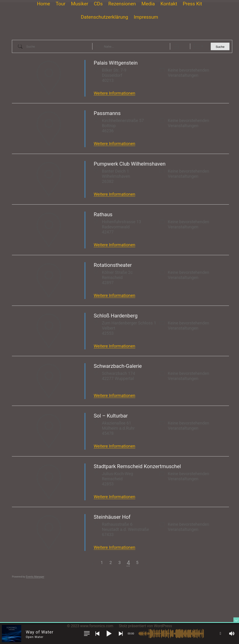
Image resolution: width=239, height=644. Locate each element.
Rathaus (103, 214)
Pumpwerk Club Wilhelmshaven (130, 164)
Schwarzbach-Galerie (118, 366)
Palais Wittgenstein (116, 63)
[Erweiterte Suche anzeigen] (177, 46)
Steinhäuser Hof (112, 517)
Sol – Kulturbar (111, 416)
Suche (220, 47)
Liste (197, 46)
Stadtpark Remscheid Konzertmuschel (137, 466)
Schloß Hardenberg (116, 316)
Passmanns (107, 113)
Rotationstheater (113, 265)
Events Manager (35, 577)
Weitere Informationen (114, 93)
